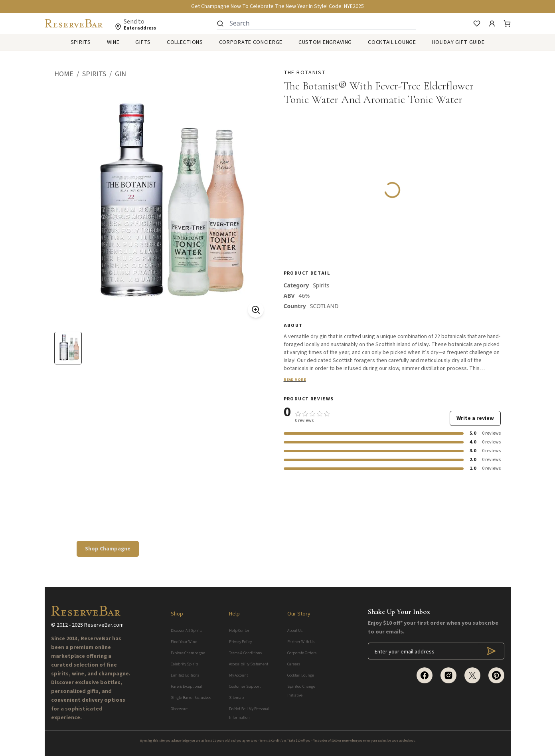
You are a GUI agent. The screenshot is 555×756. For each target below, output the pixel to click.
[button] (68, 74)
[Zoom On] (256, 310)
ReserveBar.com (104, 625)
